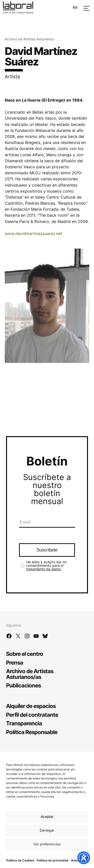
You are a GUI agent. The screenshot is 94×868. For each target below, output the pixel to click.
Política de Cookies (20, 860)
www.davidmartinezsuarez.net (33, 233)
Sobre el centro (25, 654)
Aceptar (47, 816)
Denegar (47, 830)
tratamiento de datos (43, 569)
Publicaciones (23, 685)
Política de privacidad (53, 860)
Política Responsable (32, 732)
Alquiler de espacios (31, 706)
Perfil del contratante (32, 715)
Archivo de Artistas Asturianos (29, 39)
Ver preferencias (47, 844)
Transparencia (24, 723)
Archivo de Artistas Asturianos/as (30, 674)
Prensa (15, 662)
